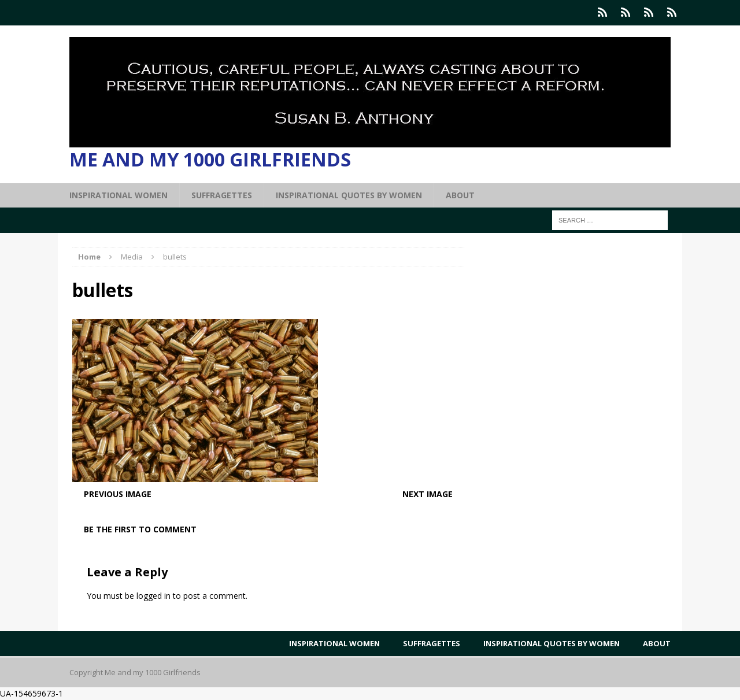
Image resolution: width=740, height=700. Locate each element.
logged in (153, 596)
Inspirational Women (119, 195)
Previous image (118, 494)
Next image (428, 494)
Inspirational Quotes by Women (349, 195)
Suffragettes (222, 195)
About (460, 195)
